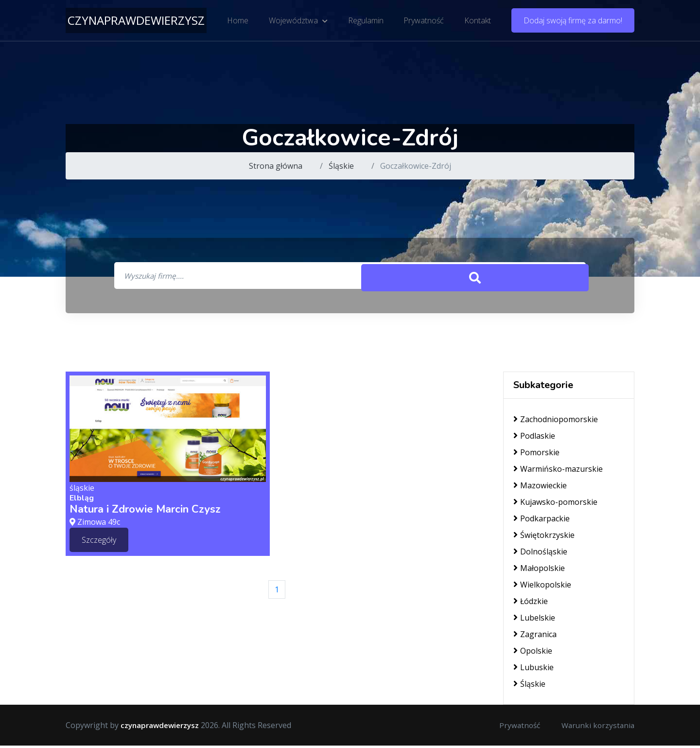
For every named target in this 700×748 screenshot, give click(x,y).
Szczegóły (99, 542)
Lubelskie (534, 620)
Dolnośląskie (540, 554)
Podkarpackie (542, 521)
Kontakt (476, 22)
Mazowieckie (540, 488)
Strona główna (276, 166)
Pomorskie (536, 455)
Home (240, 22)
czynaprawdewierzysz (136, 22)
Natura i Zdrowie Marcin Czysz (145, 512)
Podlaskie (534, 438)
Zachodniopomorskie (556, 422)
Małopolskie (539, 570)
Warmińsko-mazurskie (558, 471)
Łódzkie (531, 604)
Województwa (299, 22)
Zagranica (535, 637)
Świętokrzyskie (544, 537)
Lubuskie (534, 670)
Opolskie (533, 653)
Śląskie (341, 166)
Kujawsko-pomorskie (555, 504)
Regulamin (366, 22)
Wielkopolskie (542, 587)
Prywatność (423, 22)
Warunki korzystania (596, 728)
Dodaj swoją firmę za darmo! (573, 22)
